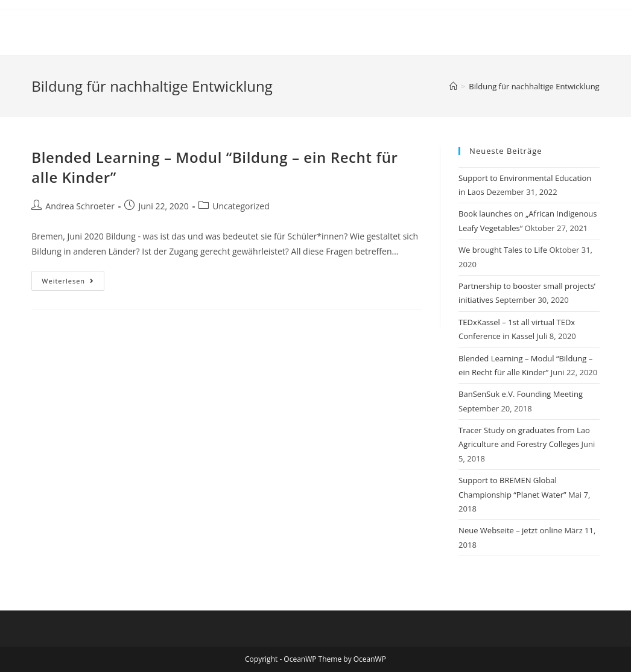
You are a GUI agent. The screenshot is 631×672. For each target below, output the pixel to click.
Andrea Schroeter (80, 206)
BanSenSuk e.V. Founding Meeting (521, 394)
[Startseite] (453, 86)
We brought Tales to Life (503, 250)
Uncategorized (241, 206)
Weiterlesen (73, 283)
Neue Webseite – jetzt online (510, 530)
